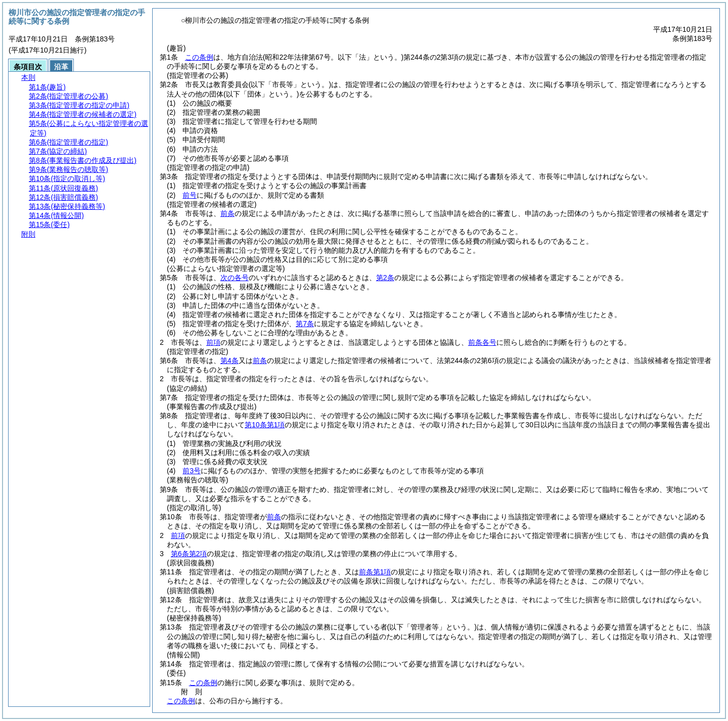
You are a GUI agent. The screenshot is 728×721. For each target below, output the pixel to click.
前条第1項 (375, 572)
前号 (190, 195)
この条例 (199, 57)
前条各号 (482, 342)
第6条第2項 (189, 554)
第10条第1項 (265, 425)
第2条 (385, 278)
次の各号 (235, 278)
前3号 (192, 471)
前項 (213, 342)
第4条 (230, 360)
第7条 (305, 324)
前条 (227, 213)
